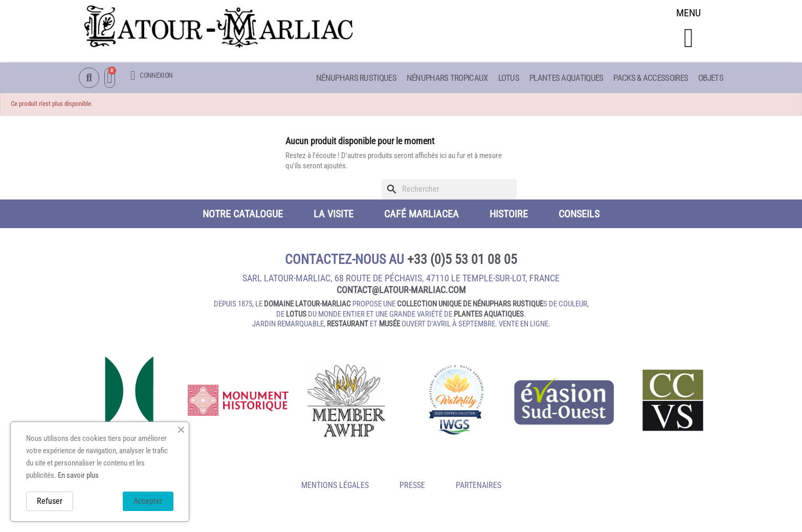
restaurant (348, 325)
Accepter (148, 501)
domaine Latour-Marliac (307, 305)
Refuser (50, 501)
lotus (296, 316)
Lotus (509, 78)
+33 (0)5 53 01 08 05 (462, 261)
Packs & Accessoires (651, 78)
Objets (711, 78)
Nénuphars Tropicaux (447, 78)
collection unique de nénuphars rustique (470, 305)
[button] (689, 39)
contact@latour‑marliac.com (401, 291)
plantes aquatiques (489, 316)
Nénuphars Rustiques (356, 78)
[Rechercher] (449, 191)
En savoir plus (78, 475)
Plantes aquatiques (566, 78)
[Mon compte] (151, 76)
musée (389, 325)
